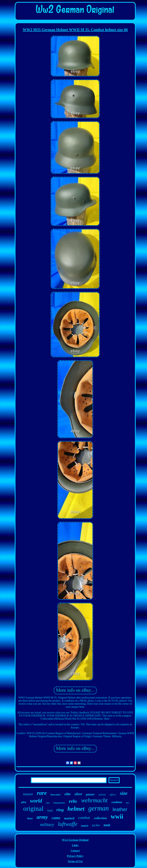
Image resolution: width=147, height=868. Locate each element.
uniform (102, 795)
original (33, 809)
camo (56, 818)
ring (60, 810)
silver (78, 794)
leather (120, 809)
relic (73, 801)
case (48, 803)
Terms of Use (75, 861)
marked (69, 818)
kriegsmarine (59, 803)
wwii (117, 816)
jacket (96, 825)
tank (107, 825)
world (36, 801)
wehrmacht (94, 800)
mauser (28, 794)
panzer (90, 794)
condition (117, 802)
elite (68, 794)
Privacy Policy (75, 856)
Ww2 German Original (75, 840)
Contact (75, 851)
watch (85, 826)
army (42, 817)
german (98, 808)
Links (75, 845)
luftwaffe (68, 824)
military (47, 825)
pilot (24, 802)
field (50, 811)
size (124, 793)
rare (42, 793)
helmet (76, 809)
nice (128, 803)
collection (100, 818)
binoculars (56, 795)
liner (30, 818)
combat (84, 818)
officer (113, 795)
